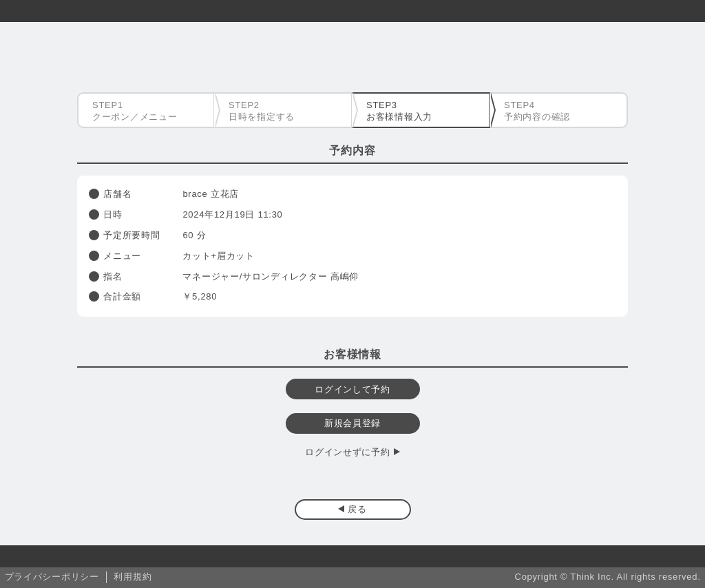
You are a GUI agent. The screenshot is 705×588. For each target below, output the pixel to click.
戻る (357, 509)
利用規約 (133, 577)
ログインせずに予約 (347, 452)
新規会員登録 (352, 423)
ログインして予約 (352, 389)
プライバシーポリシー (52, 577)
